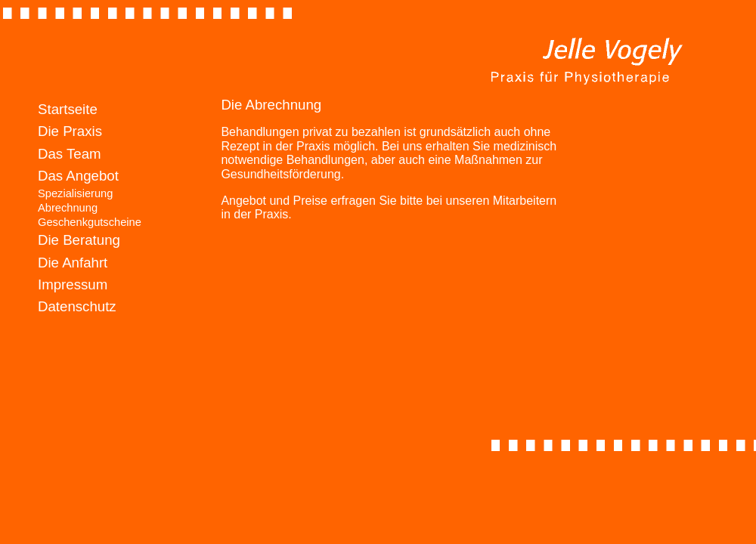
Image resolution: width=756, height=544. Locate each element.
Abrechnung (68, 208)
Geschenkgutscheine (90, 222)
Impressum (73, 284)
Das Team (70, 154)
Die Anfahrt (73, 263)
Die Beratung (79, 240)
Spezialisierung (75, 193)
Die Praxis (70, 131)
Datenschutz (77, 306)
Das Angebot (78, 176)
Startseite (68, 109)
